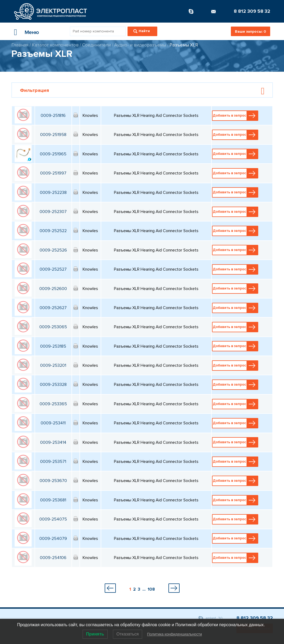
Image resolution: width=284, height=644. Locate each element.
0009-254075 (53, 519)
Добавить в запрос (235, 116)
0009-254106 (53, 558)
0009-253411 (53, 423)
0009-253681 (53, 500)
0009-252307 (53, 212)
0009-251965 (53, 154)
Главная (20, 45)
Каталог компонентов (55, 45)
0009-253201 (53, 365)
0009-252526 (53, 250)
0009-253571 (53, 462)
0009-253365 (53, 404)
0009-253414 (53, 442)
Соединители (96, 45)
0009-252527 (53, 269)
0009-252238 (53, 193)
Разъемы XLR (184, 45)
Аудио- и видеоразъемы (140, 45)
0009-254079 (53, 539)
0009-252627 (53, 308)
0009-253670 (53, 481)
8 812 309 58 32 (252, 11)
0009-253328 (53, 385)
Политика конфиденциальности (175, 634)
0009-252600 (53, 289)
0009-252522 (53, 231)
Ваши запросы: (250, 31)
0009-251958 (53, 135)
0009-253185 (53, 346)
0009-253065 (53, 327)
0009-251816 (53, 116)
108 (151, 589)
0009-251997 (53, 173)
